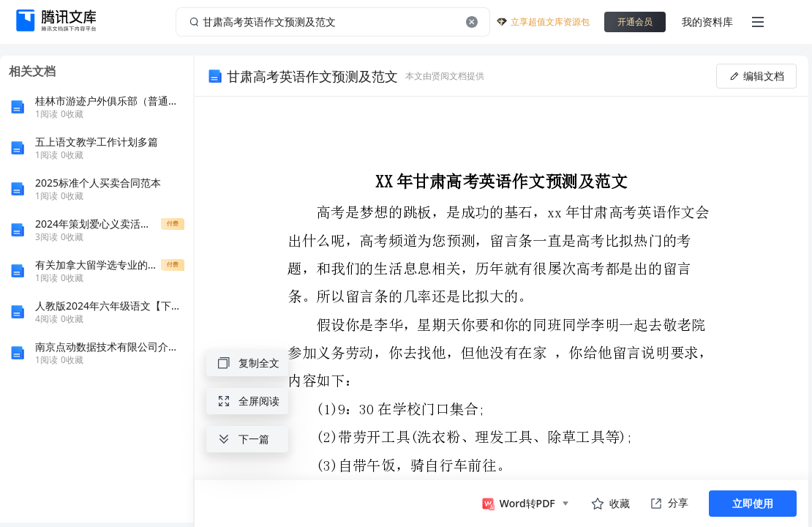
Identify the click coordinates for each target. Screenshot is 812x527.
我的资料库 (707, 22)
